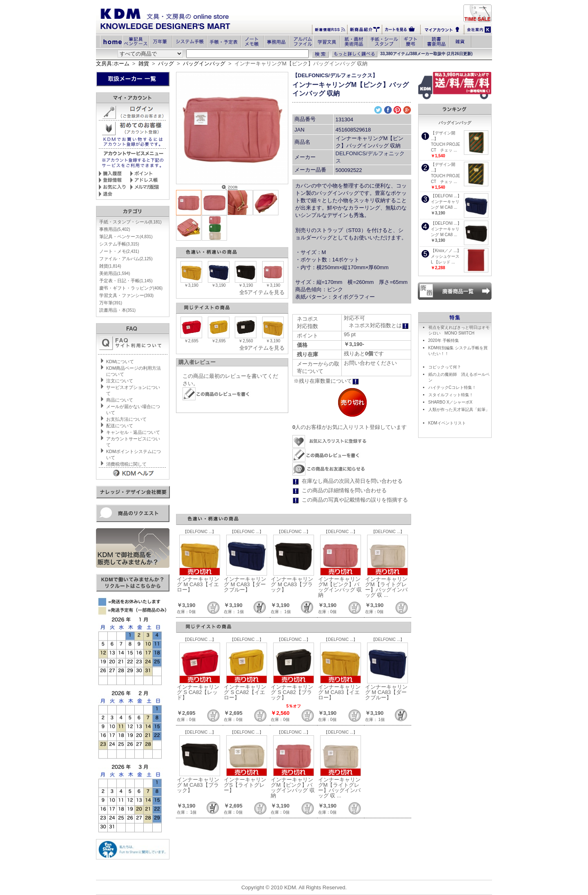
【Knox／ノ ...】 (446, 251)
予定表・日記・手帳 (126, 281)
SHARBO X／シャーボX (450, 402)
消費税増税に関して (126, 464)
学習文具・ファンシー (126, 295)
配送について (120, 426)
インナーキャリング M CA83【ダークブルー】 (245, 584)
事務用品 (115, 229)
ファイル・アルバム (126, 259)
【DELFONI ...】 (446, 196)
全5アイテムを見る (262, 292)
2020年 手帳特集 (444, 340)
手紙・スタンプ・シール (130, 222)
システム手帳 (119, 244)
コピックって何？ (445, 367)
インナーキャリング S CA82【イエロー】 (245, 692)
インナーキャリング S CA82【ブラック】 (292, 692)
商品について (120, 400)
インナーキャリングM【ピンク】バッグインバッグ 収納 (340, 587)
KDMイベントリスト (447, 423)
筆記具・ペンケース (126, 237)
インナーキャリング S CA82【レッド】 (198, 692)
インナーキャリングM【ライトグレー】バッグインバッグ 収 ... (386, 587)
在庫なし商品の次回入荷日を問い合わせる (352, 481)
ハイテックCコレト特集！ (452, 387)
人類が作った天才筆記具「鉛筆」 (459, 410)
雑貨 (144, 64)
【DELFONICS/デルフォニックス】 (335, 75)
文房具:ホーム (113, 64)
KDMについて (120, 362)
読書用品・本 (117, 310)
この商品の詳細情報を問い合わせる (344, 490)
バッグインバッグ (204, 64)
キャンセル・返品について (133, 432)
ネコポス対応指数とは (379, 325)
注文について (120, 381)
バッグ (166, 64)
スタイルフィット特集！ (451, 395)
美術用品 (115, 273)
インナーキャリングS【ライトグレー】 (245, 785)
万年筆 (111, 303)
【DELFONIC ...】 (200, 532)
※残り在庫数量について (326, 381)
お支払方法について (126, 419)
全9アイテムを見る (262, 348)
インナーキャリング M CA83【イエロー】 (198, 584)
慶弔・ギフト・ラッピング (131, 288)
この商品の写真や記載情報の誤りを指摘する (355, 500)
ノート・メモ (119, 251)
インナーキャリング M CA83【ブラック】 (292, 584)
